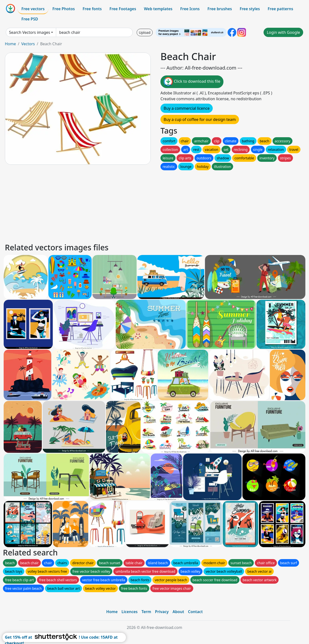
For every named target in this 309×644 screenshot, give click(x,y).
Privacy (162, 612)
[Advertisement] (150, 205)
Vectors (28, 44)
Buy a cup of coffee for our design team (200, 119)
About (178, 612)
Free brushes (220, 9)
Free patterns (280, 9)
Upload (145, 32)
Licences (130, 612)
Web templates (158, 9)
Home (10, 44)
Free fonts (92, 9)
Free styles (250, 9)
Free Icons (190, 9)
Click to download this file (192, 82)
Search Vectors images (30, 32)
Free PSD (30, 19)
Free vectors (33, 9)
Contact (195, 612)
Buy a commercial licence (187, 108)
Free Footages (123, 9)
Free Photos (63, 9)
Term (146, 612)
